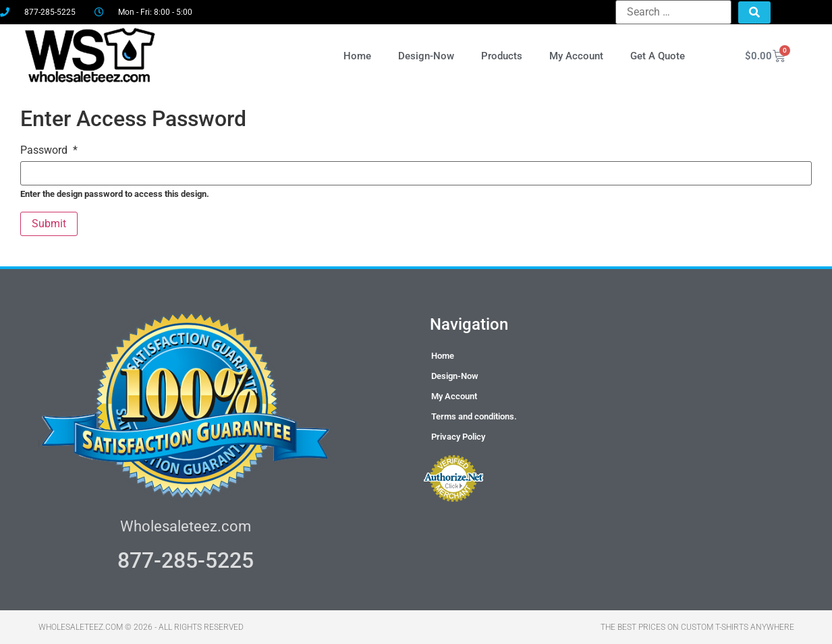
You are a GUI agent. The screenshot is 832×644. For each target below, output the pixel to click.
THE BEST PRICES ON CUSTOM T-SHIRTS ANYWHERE (697, 627)
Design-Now (426, 56)
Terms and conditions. (474, 416)
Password (49, 150)
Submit (49, 224)
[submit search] (754, 12)
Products (502, 56)
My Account (576, 56)
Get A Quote (658, 56)
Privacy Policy (458, 437)
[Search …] (673, 12)
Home (357, 56)
